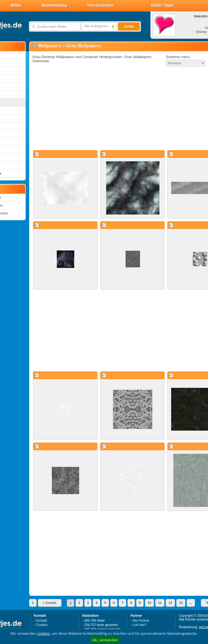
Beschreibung (54, 5)
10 (149, 603)
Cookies (42, 625)
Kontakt (41, 621)
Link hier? (139, 625)
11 (160, 603)
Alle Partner (141, 621)
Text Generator (100, 5)
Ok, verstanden (105, 640)
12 (170, 603)
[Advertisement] (106, 109)
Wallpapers (50, 46)
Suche (129, 26)
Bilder (16, 5)
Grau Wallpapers (84, 46)
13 (181, 603)
